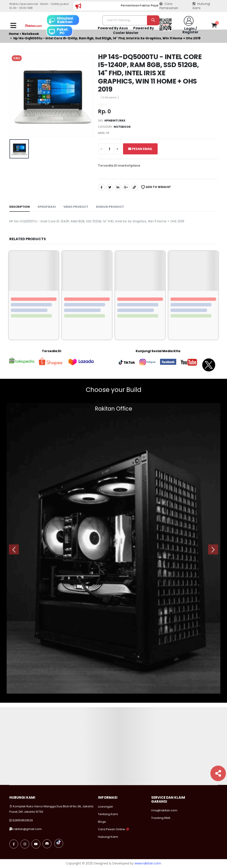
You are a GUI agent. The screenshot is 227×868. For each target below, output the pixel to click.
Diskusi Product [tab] (110, 207)
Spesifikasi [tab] (47, 207)
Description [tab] (20, 207)
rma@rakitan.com (164, 810)
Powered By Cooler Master (133, 31)
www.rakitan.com (148, 863)
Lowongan (106, 807)
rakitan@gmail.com (27, 829)
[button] (214, 26)
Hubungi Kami (202, 6)
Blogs (102, 822)
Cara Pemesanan (169, 6)
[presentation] (14, 550)
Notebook (122, 127)
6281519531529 (23, 820)
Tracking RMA (161, 818)
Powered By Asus (113, 28)
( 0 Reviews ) (110, 97)
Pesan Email (140, 149)
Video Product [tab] (76, 207)
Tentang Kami (108, 814)
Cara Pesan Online (112, 829)
